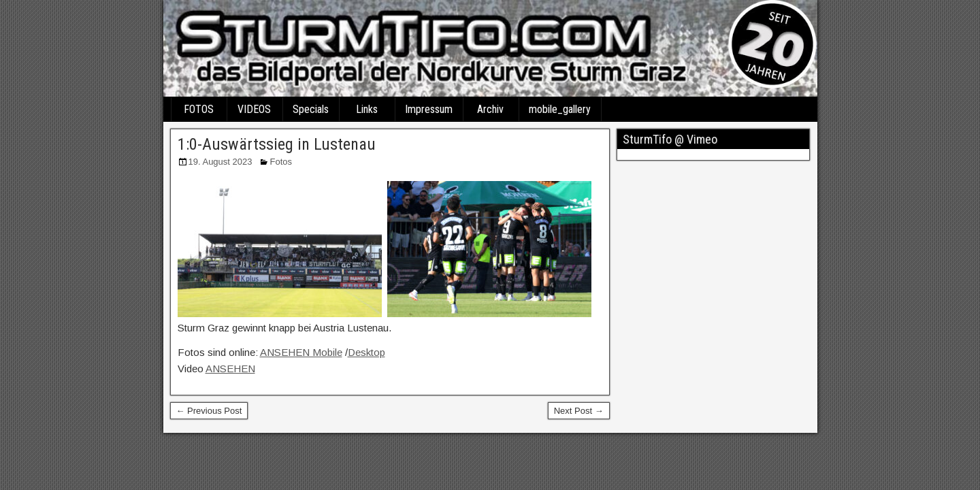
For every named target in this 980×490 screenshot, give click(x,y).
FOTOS (199, 109)
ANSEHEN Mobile (301, 352)
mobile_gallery (560, 109)
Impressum (429, 109)
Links (367, 109)
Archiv (490, 109)
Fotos (281, 162)
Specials (311, 109)
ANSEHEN (230, 369)
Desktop (366, 352)
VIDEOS (254, 109)
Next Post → (579, 411)
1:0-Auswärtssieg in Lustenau (277, 144)
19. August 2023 (220, 162)
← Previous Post (209, 411)
